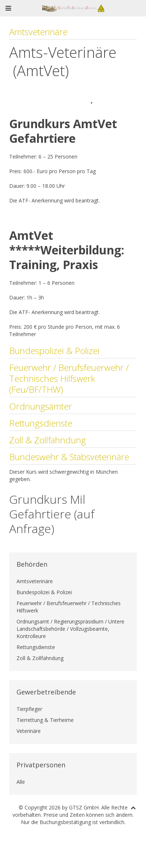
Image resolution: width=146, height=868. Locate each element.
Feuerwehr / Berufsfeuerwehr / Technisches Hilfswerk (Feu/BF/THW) (69, 378)
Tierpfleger (29, 709)
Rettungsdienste (41, 423)
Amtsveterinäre (38, 32)
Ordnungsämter (41, 406)
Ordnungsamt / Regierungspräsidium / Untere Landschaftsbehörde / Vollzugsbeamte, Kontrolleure (70, 629)
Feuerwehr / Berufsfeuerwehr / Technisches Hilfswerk (69, 607)
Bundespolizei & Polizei (54, 351)
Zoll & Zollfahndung (48, 440)
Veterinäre (29, 731)
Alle (21, 782)
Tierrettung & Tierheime (45, 720)
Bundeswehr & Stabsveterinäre (69, 457)
